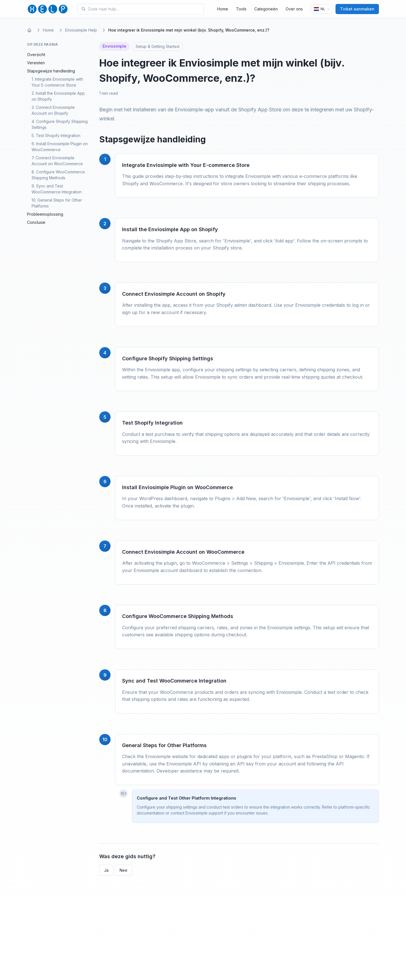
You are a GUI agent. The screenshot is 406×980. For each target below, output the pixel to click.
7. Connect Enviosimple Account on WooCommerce (57, 161)
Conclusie (36, 222)
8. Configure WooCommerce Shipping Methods (58, 175)
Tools (241, 9)
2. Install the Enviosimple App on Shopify (58, 96)
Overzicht (36, 55)
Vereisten (36, 63)
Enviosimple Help (81, 30)
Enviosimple (114, 46)
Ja (106, 870)
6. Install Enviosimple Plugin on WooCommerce (60, 147)
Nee (123, 870)
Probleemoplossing (45, 214)
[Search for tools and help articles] (145, 9)
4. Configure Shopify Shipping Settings (60, 124)
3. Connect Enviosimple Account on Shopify (53, 110)
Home (223, 9)
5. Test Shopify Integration (56, 135)
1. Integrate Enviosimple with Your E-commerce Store (57, 82)
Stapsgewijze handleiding (51, 71)
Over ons (294, 9)
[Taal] (322, 9)
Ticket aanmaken (357, 9)
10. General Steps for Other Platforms (57, 203)
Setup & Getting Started (157, 46)
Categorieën (266, 9)
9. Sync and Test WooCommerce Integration (57, 189)
